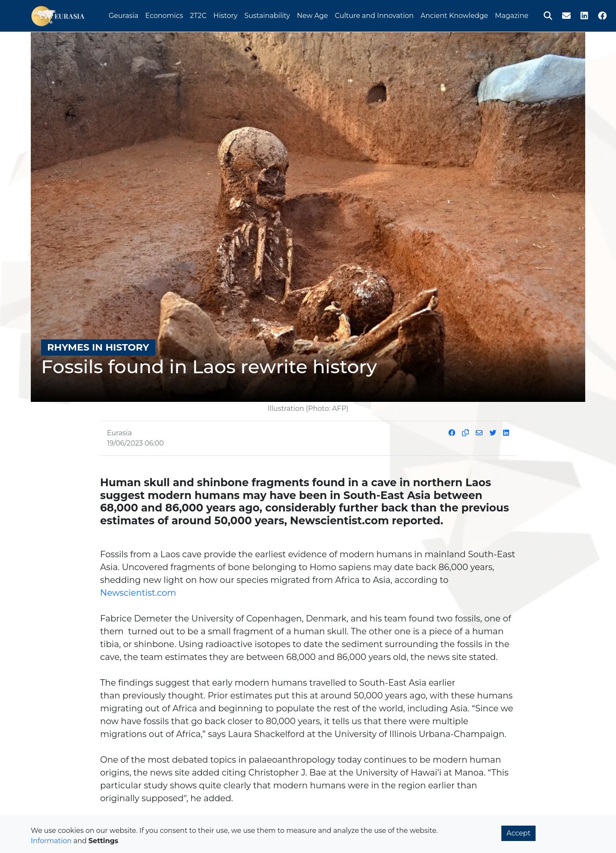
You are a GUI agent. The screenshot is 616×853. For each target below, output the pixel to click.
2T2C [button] (198, 14)
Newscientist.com (138, 593)
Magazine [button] (512, 14)
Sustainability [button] (267, 14)
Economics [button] (164, 14)
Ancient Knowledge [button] (454, 14)
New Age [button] (312, 14)
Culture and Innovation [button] (374, 14)
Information (51, 841)
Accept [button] (518, 833)
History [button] (225, 14)
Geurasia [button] (124, 14)
